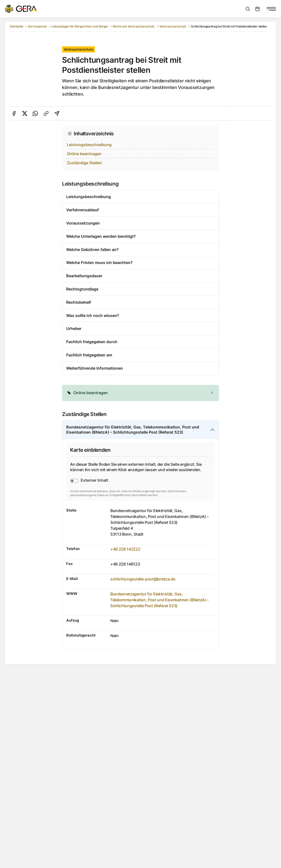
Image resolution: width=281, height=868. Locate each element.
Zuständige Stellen (84, 163)
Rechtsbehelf (79, 302)
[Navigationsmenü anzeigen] (271, 9)
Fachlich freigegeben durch (92, 342)
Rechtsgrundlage (82, 289)
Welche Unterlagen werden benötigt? (101, 236)
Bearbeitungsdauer (84, 276)
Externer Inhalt (94, 480)
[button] (140, 393)
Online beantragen (84, 154)
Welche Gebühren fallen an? (92, 250)
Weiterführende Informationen (95, 368)
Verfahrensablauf (83, 210)
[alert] (140, 393)
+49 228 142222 (125, 549)
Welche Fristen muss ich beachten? (99, 263)
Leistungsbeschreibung (89, 145)
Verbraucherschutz (173, 26)
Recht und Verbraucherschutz (134, 26)
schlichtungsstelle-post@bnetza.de (143, 579)
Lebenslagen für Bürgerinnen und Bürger (80, 26)
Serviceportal (37, 26)
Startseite (17, 26)
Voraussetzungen (83, 223)
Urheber (74, 328)
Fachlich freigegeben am (89, 355)
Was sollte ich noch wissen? (93, 315)
